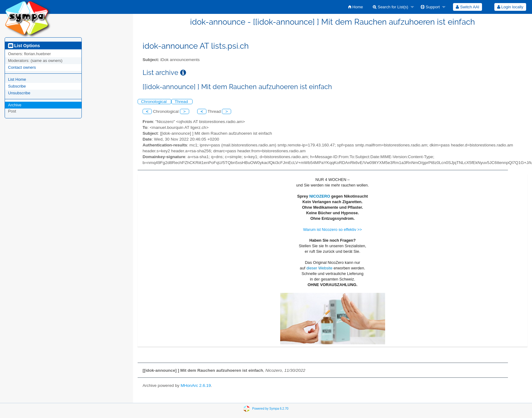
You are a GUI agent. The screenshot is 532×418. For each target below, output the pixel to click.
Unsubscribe (19, 93)
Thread (182, 102)
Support (430, 7)
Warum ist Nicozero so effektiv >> (332, 229)
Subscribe (17, 86)
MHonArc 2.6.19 (196, 385)
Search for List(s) (391, 7)
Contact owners (22, 67)
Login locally (510, 7)
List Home (17, 79)
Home (356, 7)
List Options (24, 46)
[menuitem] (356, 7)
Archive (15, 105)
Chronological (154, 102)
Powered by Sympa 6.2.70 (270, 409)
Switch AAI (468, 7)
